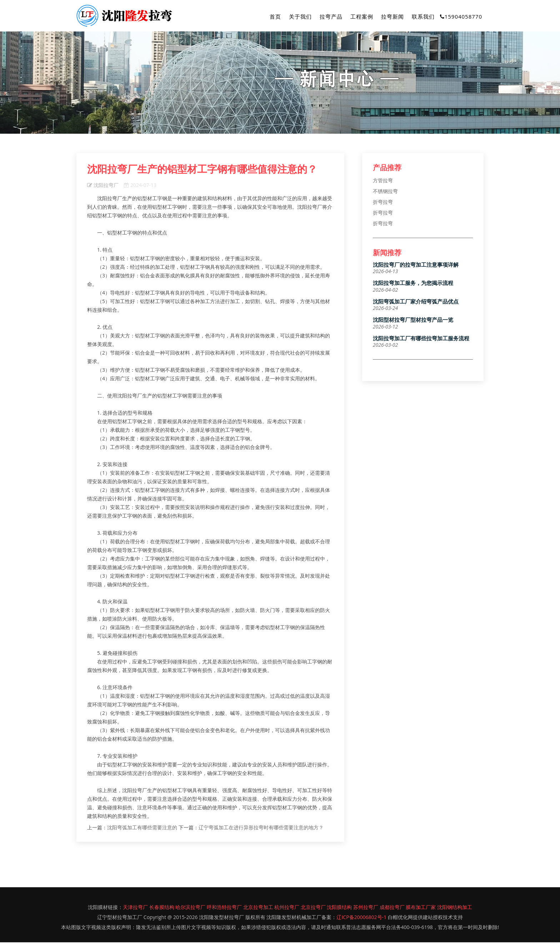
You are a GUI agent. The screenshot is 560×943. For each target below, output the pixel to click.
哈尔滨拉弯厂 (190, 908)
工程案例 (362, 16)
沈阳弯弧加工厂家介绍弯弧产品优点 (416, 302)
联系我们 (423, 16)
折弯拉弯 (383, 202)
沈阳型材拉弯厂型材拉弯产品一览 (413, 321)
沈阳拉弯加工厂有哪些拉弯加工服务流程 (421, 339)
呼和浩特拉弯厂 (224, 908)
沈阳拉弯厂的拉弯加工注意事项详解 (416, 265)
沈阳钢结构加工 (455, 908)
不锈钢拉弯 (385, 191)
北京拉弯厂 (313, 908)
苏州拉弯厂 (366, 908)
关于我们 (300, 16)
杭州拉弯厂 (287, 908)
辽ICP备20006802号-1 (361, 918)
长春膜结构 (162, 908)
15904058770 (461, 16)
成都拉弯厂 (392, 908)
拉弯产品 (331, 16)
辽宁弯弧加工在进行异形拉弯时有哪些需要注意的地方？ (261, 828)
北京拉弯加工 (258, 908)
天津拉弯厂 (135, 908)
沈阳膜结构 (339, 908)
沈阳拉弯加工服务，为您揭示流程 (413, 284)
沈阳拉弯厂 (103, 186)
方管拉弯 (383, 181)
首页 (275, 16)
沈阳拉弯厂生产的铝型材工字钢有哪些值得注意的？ (202, 169)
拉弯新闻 (392, 16)
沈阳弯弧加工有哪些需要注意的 (143, 828)
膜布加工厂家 (421, 908)
